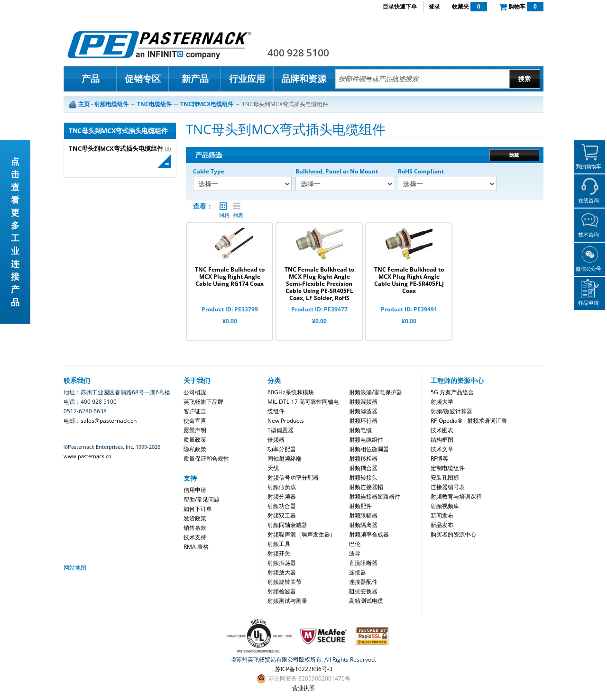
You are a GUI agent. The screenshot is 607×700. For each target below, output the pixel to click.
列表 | (237, 206)
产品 (91, 79)
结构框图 (442, 440)
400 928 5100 (298, 53)
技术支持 (195, 537)
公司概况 (195, 392)
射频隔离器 (363, 525)
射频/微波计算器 (451, 411)
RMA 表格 (196, 547)
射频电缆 (360, 430)
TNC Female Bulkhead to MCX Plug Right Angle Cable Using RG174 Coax (230, 277)
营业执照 (303, 688)
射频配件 (360, 506)
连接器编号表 (448, 487)
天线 (273, 468)
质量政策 (195, 440)
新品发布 (442, 525)
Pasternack (159, 45)
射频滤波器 (363, 411)
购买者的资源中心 (453, 534)
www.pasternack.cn (87, 456)
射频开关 (279, 553)
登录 (434, 6)
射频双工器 (282, 515)
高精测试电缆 (366, 601)
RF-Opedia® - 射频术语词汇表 (469, 421)
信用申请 (195, 490)
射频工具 (279, 544)
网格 (223, 206)
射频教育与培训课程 (456, 496)
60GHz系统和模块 (291, 392)
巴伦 (355, 544)
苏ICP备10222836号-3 (304, 669)
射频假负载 (282, 487)
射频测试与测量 (287, 601)
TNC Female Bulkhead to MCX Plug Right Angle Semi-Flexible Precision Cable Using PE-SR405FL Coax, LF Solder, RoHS (319, 284)
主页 (84, 104)
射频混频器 (363, 402)
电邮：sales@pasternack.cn (100, 421)
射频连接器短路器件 (375, 496)
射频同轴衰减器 (287, 525)
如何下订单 (198, 509)
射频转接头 (363, 477)
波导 (355, 553)
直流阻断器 (363, 563)
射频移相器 (363, 459)
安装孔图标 (445, 477)
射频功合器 (282, 506)
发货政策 (195, 518)
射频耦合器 (363, 468)
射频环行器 (363, 421)
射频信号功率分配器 (293, 477)
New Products (286, 421)
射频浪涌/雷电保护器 (376, 392)
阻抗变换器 (363, 591)
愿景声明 (195, 430)
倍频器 (276, 440)
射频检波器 (282, 591)
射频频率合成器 (369, 534)
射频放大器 (282, 572)
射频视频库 (445, 506)
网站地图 (75, 568)
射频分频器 (282, 496)
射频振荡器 (282, 563)
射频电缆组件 (366, 440)
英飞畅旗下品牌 (203, 402)
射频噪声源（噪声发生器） (302, 534)
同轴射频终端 (285, 459)
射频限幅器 (363, 515)
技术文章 (442, 449)
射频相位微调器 (369, 449)
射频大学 (442, 402)
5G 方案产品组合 (452, 392)
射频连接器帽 (366, 487)
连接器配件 (363, 582)
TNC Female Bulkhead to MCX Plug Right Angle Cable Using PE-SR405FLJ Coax (409, 280)
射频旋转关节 (285, 582)
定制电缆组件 (448, 468)
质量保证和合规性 (206, 459)
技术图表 (442, 430)
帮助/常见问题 (202, 499)
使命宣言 (195, 421)
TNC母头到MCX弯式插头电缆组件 (116, 149)
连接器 (358, 572)
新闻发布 (442, 515)
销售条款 (195, 528)
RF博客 (439, 459)
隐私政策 (195, 449)
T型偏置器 (281, 430)
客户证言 (195, 411)
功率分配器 (282, 449)
